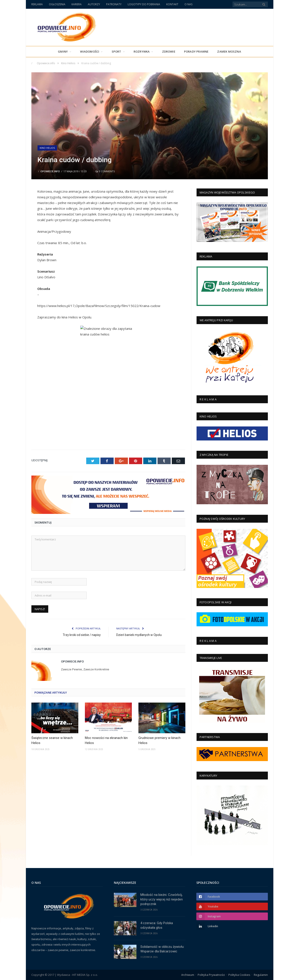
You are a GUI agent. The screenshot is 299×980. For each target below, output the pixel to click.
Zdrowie (169, 51)
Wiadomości (90, 51)
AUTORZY (94, 4)
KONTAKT (172, 4)
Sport (116, 51)
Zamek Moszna (229, 51)
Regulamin (261, 975)
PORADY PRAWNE (196, 51)
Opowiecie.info (50, 171)
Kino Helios (47, 148)
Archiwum (188, 975)
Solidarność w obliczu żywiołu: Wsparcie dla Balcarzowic (162, 949)
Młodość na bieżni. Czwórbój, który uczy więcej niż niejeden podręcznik (162, 899)
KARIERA (77, 4)
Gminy (63, 51)
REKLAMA (37, 4)
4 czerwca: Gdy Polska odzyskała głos (157, 925)
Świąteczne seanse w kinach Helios (52, 740)
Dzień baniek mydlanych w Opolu (139, 635)
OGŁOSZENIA (57, 4)
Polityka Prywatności (211, 975)
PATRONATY (114, 4)
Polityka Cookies (239, 975)
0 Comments (105, 171)
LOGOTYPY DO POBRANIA (144, 4)
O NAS (188, 4)
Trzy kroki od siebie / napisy (82, 635)
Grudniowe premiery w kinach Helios (159, 740)
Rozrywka (142, 51)
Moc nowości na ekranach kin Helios (106, 740)
